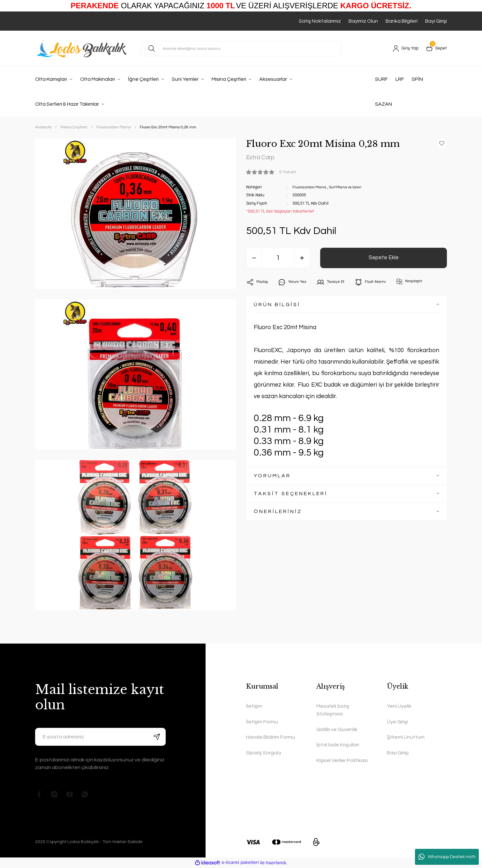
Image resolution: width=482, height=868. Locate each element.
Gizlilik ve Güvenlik (337, 729)
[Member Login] (401, 49)
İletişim (254, 706)
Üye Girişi (397, 722)
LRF (400, 79)
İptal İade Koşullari (338, 745)
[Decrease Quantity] (254, 260)
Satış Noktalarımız (320, 21)
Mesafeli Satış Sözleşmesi (333, 710)
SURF (381, 79)
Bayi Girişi (436, 21)
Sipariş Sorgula (264, 753)
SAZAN (384, 104)
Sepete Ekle (384, 259)
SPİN (417, 79)
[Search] (241, 49)
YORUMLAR (272, 477)
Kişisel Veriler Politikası (342, 760)
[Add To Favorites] (442, 143)
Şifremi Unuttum (406, 737)
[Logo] (83, 49)
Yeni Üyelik (399, 706)
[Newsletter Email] (100, 737)
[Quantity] (278, 260)
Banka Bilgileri (402, 21)
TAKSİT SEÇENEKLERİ (291, 495)
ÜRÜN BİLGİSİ (277, 306)
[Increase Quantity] (302, 260)
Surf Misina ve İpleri (351, 189)
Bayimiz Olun (363, 21)
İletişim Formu (262, 722)
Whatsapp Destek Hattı (447, 857)
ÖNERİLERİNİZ (278, 513)
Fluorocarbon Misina (311, 189)
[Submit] (157, 737)
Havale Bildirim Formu (271, 737)
